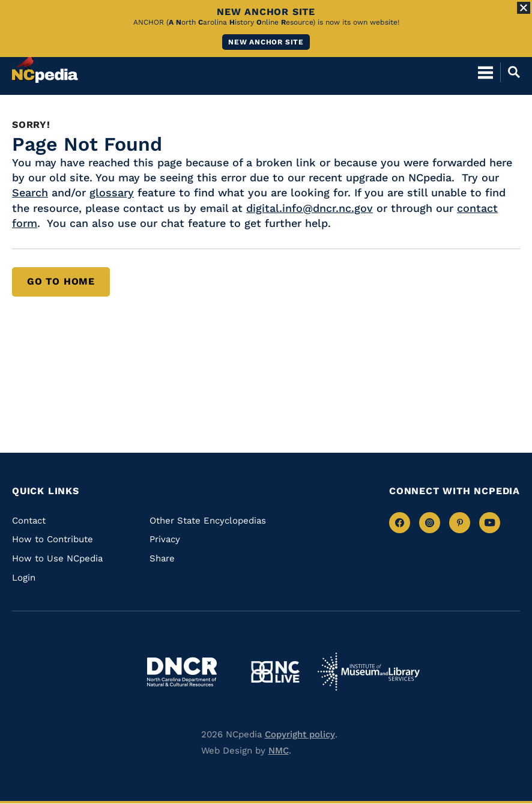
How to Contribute (53, 539)
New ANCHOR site (266, 42)
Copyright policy (300, 734)
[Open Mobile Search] (510, 72)
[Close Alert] (524, 8)
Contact (29, 521)
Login (24, 578)
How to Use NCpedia (57, 558)
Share (162, 558)
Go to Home (61, 281)
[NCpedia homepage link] (45, 67)
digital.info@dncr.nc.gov (310, 208)
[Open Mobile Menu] (485, 72)
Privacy (165, 539)
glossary (112, 192)
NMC (279, 751)
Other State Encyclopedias (208, 521)
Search (30, 192)
